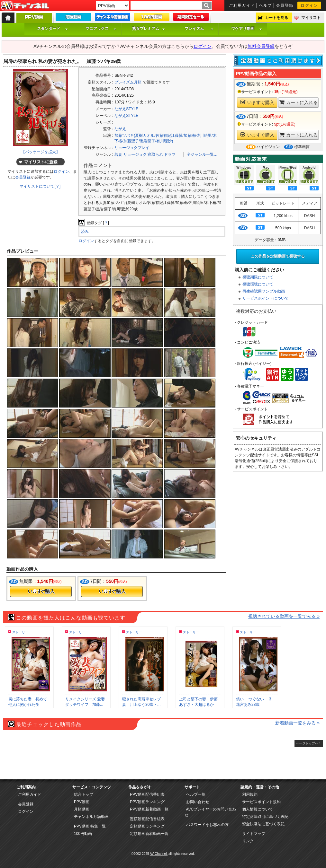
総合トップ (84, 794)
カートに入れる (299, 102)
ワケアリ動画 (247, 29)
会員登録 (285, 5)
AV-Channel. (159, 854)
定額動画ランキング (147, 826)
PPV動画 (82, 802)
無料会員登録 (261, 46)
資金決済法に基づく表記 (263, 824)
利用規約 (250, 794)
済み (85, 232)
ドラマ (170, 154)
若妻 (118, 154)
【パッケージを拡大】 (41, 152)
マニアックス (101, 29)
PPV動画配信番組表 (147, 794)
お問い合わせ (198, 802)
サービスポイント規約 (261, 802)
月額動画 (82, 809)
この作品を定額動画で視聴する (278, 256)
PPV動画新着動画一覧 (149, 809)
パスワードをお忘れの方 (207, 825)
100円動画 (83, 834)
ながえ (120, 129)
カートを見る (276, 18)
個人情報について (258, 809)
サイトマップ (254, 834)
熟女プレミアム (149, 29)
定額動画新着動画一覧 (149, 834)
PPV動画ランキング (147, 802)
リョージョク (135, 154)
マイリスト (311, 18)
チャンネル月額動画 (91, 817)
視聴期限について (258, 277)
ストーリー (20, 632)
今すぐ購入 (41, 592)
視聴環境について (258, 284)
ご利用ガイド (242, 5)
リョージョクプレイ (132, 148)
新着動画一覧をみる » (297, 723)
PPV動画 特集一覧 (90, 826)
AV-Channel (25, 6)
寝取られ (155, 154)
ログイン (309, 5)
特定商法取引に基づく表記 (265, 817)
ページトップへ (307, 743)
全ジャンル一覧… (202, 154)
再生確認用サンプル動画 (264, 291)
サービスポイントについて (266, 298)
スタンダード (52, 29)
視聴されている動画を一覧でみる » (284, 616)
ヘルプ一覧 (196, 794)
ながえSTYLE (126, 109)
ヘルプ (266, 5)
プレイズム (199, 29)
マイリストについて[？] (40, 186)
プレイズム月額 (128, 82)
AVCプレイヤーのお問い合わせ (210, 812)
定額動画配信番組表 (147, 819)
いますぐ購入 (257, 102)
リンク (248, 841)
